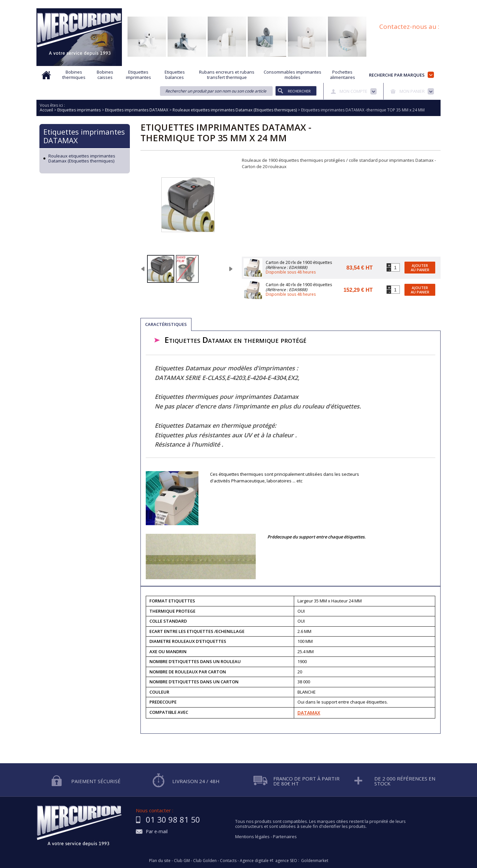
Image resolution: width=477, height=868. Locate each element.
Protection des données (302, 4)
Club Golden (205, 861)
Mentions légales (252, 837)
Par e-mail (157, 832)
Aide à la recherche (195, 4)
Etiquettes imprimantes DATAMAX (84, 136)
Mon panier (412, 91)
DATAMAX (309, 713)
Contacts (228, 861)
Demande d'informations (246, 4)
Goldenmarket (315, 861)
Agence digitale (254, 861)
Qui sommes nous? (149, 4)
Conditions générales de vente (363, 4)
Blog (405, 4)
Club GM (182, 861)
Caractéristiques (166, 324)
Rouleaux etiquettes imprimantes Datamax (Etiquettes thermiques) (82, 159)
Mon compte (353, 91)
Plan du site (430, 4)
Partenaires (285, 837)
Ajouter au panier (420, 268)
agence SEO (286, 861)
